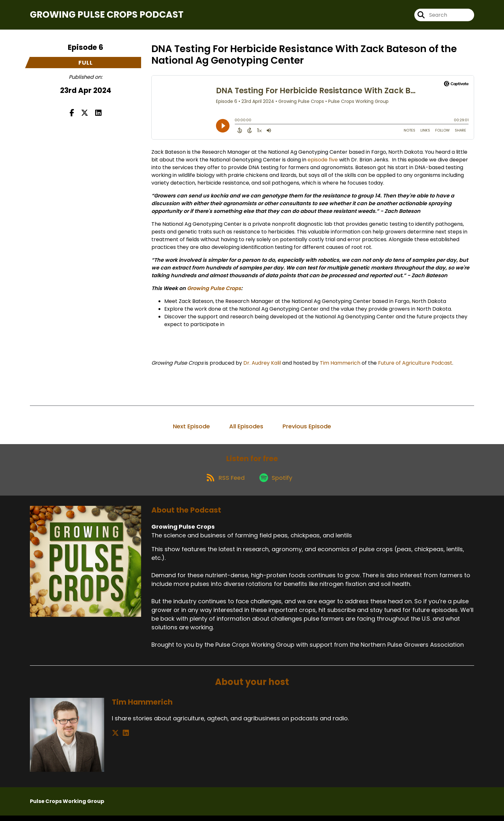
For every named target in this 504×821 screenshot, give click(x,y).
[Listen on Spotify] (277, 483)
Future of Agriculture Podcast (415, 365)
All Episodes (246, 429)
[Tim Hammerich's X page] (115, 739)
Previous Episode (307, 429)
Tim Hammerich (340, 365)
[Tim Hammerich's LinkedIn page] (123, 739)
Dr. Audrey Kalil (262, 365)
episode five (323, 162)
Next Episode (191, 429)
